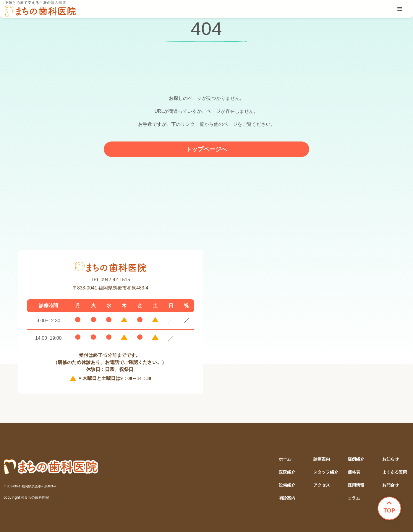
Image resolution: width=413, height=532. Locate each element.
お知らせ (391, 459)
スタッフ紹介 (326, 472)
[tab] (400, 9)
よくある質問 (395, 472)
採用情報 (356, 485)
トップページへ (207, 149)
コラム (354, 498)
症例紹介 (356, 459)
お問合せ (391, 485)
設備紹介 (287, 485)
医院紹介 (287, 472)
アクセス (322, 485)
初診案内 (287, 498)
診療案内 (322, 459)
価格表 (354, 472)
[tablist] (400, 9)
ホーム (285, 459)
